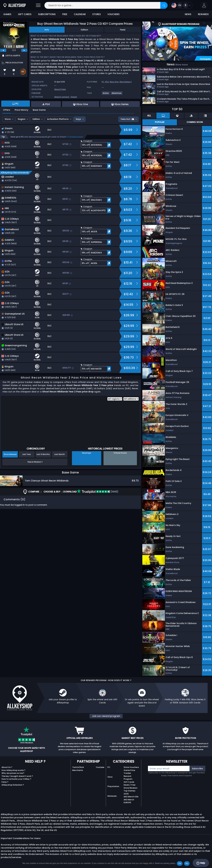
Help (201, 863)
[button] (204, 5)
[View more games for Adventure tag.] (117, 94)
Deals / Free (129, 785)
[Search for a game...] (106, 5)
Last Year (27, 454)
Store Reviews (130, 788)
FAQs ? (5, 782)
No (187, 863)
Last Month (60, 454)
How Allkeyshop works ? (13, 770)
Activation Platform (58, 119)
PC (109, 767)
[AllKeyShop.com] (15, 5)
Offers (7, 110)
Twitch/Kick (78, 767)
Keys (78, 119)
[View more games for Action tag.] (106, 94)
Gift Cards (129, 782)
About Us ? (7, 767)
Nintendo (112, 796)
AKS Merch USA (131, 797)
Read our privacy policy (165, 863)
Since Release (10, 454)
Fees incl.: (127, 119)
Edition (84, 30)
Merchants (78, 770)
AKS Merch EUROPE (129, 801)
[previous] (3, 50)
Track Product (35, 462)
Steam (74, 97)
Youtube (100, 767)
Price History (21, 110)
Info (47, 30)
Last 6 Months (43, 454)
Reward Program (128, 778)
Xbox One (114, 82)
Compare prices (76, 137)
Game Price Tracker (129, 772)
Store (8, 119)
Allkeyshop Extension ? (13, 785)
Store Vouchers (131, 767)
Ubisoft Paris (60, 89)
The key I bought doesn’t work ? (17, 776)
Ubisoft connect (62, 97)
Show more (181, 65)
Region (22, 119)
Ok (180, 863)
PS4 (107, 82)
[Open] (38, 5)
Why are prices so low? (13, 773)
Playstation (113, 786)
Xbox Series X (125, 82)
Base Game (39, 110)
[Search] (164, 5)
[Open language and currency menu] (181, 5)
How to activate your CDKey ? (16, 779)
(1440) (98, 492)
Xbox (110, 777)
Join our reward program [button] (106, 716)
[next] (24, 50)
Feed (123, 30)
